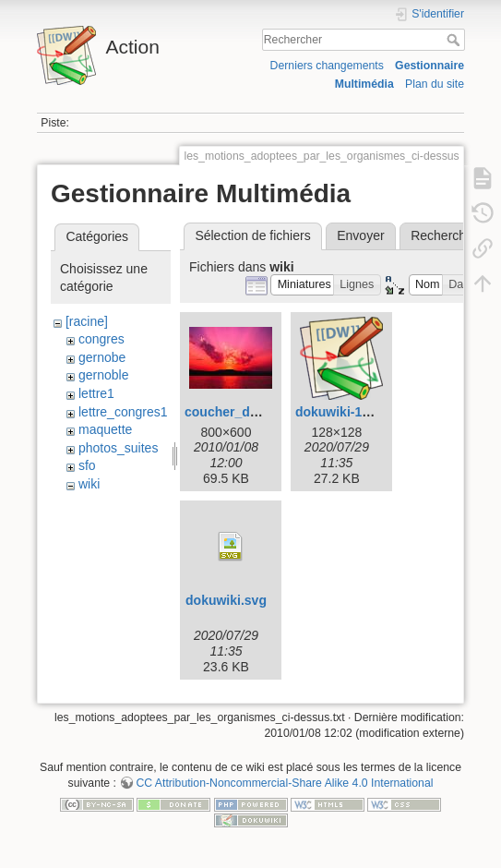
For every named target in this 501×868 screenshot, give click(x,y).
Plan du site (435, 84)
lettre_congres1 (123, 412)
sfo (87, 465)
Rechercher (455, 40)
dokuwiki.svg (226, 600)
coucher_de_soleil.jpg (252, 412)
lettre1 (96, 393)
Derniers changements (327, 66)
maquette (105, 429)
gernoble (104, 375)
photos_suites (118, 448)
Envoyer (360, 235)
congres (101, 339)
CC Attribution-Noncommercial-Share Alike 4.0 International (284, 783)
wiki (89, 484)
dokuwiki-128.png (349, 412)
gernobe (102, 357)
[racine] (87, 321)
